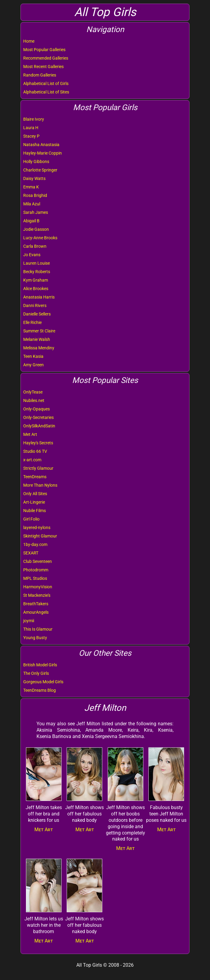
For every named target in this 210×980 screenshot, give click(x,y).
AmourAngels (36, 612)
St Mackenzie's (37, 595)
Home (29, 41)
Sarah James (36, 212)
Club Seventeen (38, 561)
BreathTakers (36, 604)
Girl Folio (31, 519)
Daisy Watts (34, 178)
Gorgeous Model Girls (43, 682)
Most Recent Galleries (43, 67)
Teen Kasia (33, 356)
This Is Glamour (38, 629)
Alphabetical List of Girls (46, 83)
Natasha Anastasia (41, 145)
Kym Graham (36, 280)
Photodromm (36, 570)
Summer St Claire (39, 331)
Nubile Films (35, 511)
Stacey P (31, 136)
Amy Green (33, 365)
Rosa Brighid (35, 195)
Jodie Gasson (36, 229)
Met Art (30, 434)
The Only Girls (36, 673)
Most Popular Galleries (44, 50)
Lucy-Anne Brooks (40, 238)
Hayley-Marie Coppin (43, 153)
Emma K (31, 187)
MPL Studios (35, 578)
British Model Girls (40, 665)
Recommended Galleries (46, 58)
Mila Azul (32, 204)
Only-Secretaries (38, 417)
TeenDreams (35, 477)
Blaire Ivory (34, 119)
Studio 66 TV (35, 451)
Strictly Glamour (38, 468)
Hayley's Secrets (38, 443)
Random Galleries (40, 75)
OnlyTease (33, 392)
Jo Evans (32, 255)
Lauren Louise (37, 263)
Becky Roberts (37, 272)
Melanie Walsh (37, 339)
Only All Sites (35, 494)
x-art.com (32, 460)
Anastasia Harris (39, 297)
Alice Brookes (36, 289)
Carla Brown (35, 246)
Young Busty (35, 638)
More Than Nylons (40, 485)
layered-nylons (37, 528)
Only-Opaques (37, 409)
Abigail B (31, 221)
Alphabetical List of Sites (46, 92)
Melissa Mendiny (39, 348)
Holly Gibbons (36, 162)
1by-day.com (35, 544)
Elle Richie (32, 322)
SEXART (31, 553)
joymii (29, 621)
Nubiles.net (34, 400)
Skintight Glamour (40, 536)
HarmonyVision (38, 587)
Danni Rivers (35, 305)
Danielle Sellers (37, 314)
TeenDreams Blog (40, 690)
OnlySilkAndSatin (39, 426)
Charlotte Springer (40, 170)
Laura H (31, 128)
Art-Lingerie (34, 502)
